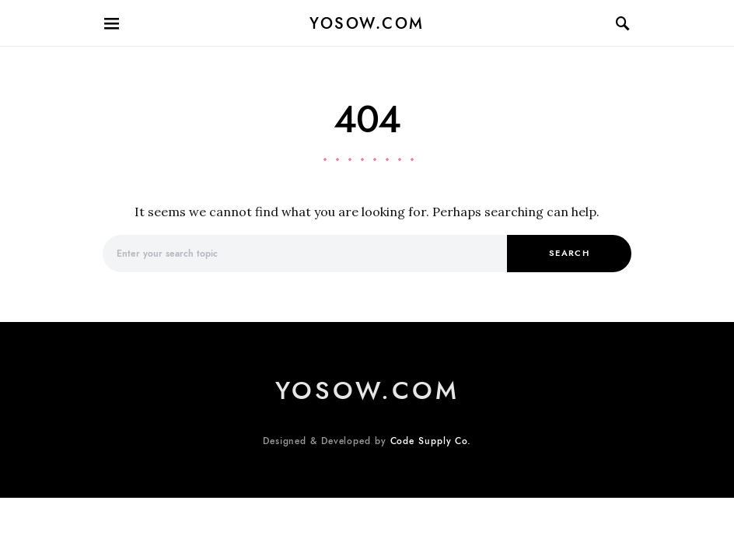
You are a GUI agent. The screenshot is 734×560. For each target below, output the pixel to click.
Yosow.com (367, 23)
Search (569, 253)
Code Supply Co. (431, 441)
